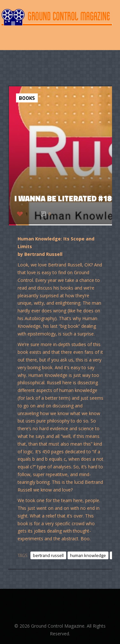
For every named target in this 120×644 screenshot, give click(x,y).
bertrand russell (48, 555)
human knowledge (88, 555)
